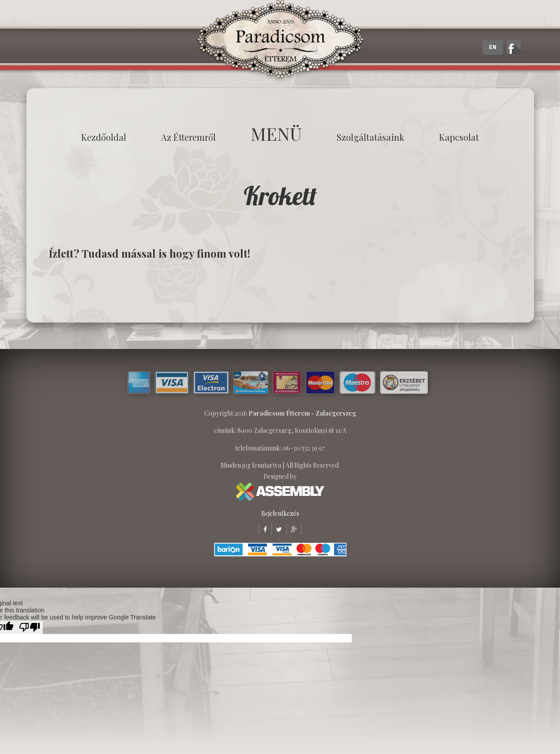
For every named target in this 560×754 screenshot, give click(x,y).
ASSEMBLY (280, 492)
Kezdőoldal (104, 137)
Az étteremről (188, 137)
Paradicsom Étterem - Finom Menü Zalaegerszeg (280, 42)
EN (493, 47)
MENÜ (276, 133)
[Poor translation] (30, 627)
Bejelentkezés (280, 513)
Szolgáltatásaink (370, 137)
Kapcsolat (459, 137)
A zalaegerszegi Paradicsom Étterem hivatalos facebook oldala (514, 47)
